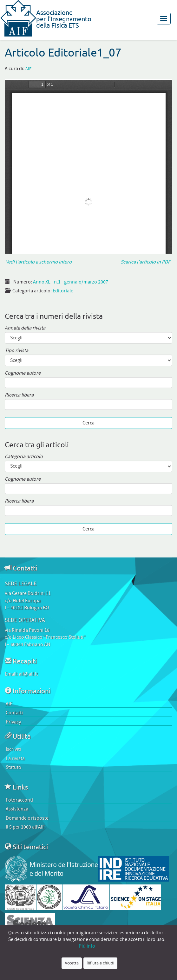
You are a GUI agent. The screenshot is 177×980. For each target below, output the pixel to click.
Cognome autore (23, 373)
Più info (87, 946)
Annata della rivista (25, 328)
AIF (28, 69)
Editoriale (63, 291)
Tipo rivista (16, 351)
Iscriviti (13, 749)
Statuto (13, 767)
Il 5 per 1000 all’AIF (25, 827)
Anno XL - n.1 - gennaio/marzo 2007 (71, 282)
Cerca (88, 423)
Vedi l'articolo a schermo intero (38, 262)
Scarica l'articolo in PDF (146, 262)
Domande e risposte (27, 818)
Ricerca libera (19, 395)
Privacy (13, 722)
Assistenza (17, 809)
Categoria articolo (24, 457)
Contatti (14, 713)
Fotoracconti (19, 800)
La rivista (15, 758)
